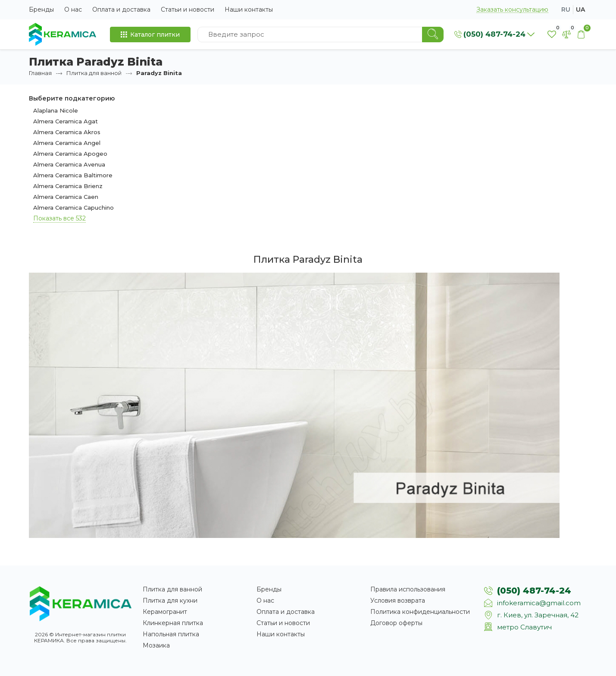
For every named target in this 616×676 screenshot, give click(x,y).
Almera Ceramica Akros (67, 132)
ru (566, 9)
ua (580, 9)
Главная (40, 73)
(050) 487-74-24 (534, 591)
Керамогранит (165, 612)
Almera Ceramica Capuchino (73, 208)
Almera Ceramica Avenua (69, 164)
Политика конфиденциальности (420, 612)
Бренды (41, 9)
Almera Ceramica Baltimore (73, 175)
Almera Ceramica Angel (67, 143)
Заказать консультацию (512, 10)
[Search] (433, 35)
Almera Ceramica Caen (66, 197)
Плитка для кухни (170, 601)
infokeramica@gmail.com (539, 603)
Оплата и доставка (121, 9)
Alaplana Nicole (56, 110)
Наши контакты (249, 9)
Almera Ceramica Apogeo (70, 154)
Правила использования (408, 589)
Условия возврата (398, 601)
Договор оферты (396, 623)
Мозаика (156, 645)
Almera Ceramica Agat (66, 121)
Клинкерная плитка (173, 623)
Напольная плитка (171, 634)
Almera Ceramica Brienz (68, 186)
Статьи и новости (188, 9)
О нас (73, 9)
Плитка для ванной (94, 73)
